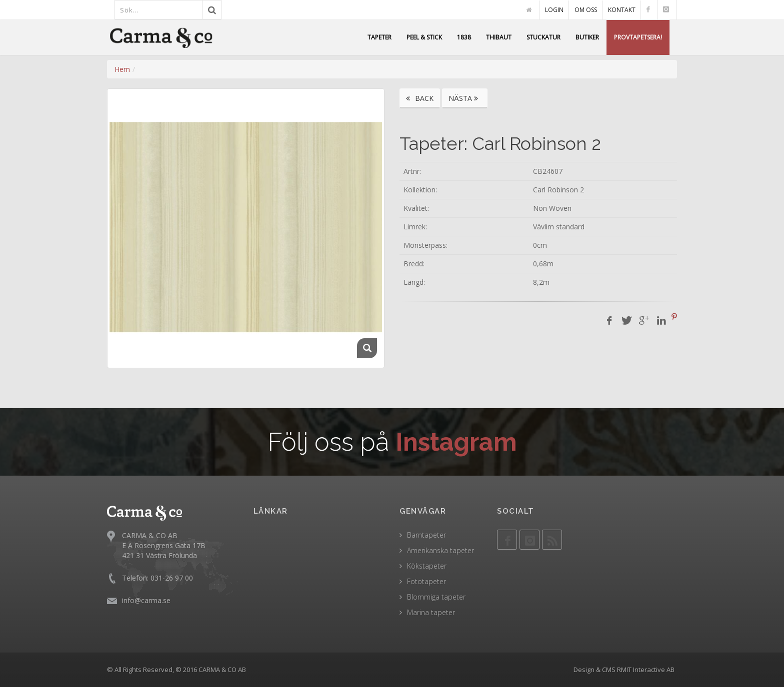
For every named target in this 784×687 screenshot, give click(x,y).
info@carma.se (146, 600)
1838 (464, 37)
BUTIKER (587, 37)
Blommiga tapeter (436, 597)
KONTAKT (622, 10)
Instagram (456, 442)
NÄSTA (465, 98)
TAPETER (379, 37)
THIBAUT (499, 37)
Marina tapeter (431, 612)
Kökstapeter (427, 566)
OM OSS (586, 10)
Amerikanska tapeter (440, 550)
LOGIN (554, 10)
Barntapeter (426, 535)
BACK (420, 98)
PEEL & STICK (424, 37)
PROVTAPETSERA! (638, 37)
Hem (122, 69)
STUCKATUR (543, 37)
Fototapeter (426, 581)
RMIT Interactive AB (646, 670)
